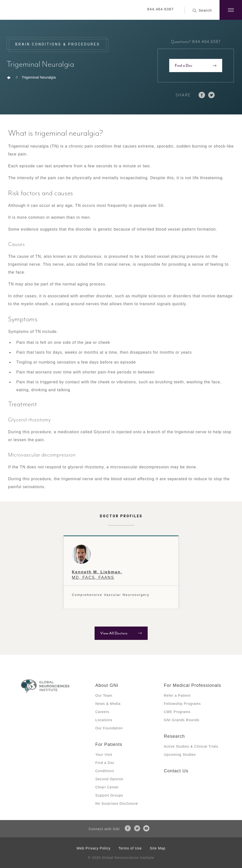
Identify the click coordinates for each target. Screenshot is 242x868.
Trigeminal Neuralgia (39, 77)
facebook (202, 95)
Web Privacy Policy (94, 848)
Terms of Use (130, 848)
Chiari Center (107, 787)
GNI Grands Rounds (182, 720)
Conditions (105, 771)
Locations (104, 720)
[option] (121, 572)
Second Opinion (109, 779)
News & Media (108, 704)
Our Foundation (109, 728)
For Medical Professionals (193, 685)
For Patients (109, 744)
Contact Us (176, 771)
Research (174, 736)
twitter (212, 95)
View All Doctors (114, 633)
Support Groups (109, 795)
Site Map (158, 848)
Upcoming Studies (180, 755)
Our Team (104, 695)
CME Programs (177, 712)
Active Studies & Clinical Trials (191, 746)
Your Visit (104, 755)
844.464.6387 (161, 9)
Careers (102, 712)
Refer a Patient (177, 695)
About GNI (107, 685)
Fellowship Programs (182, 704)
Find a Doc (184, 65)
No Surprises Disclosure (117, 803)
